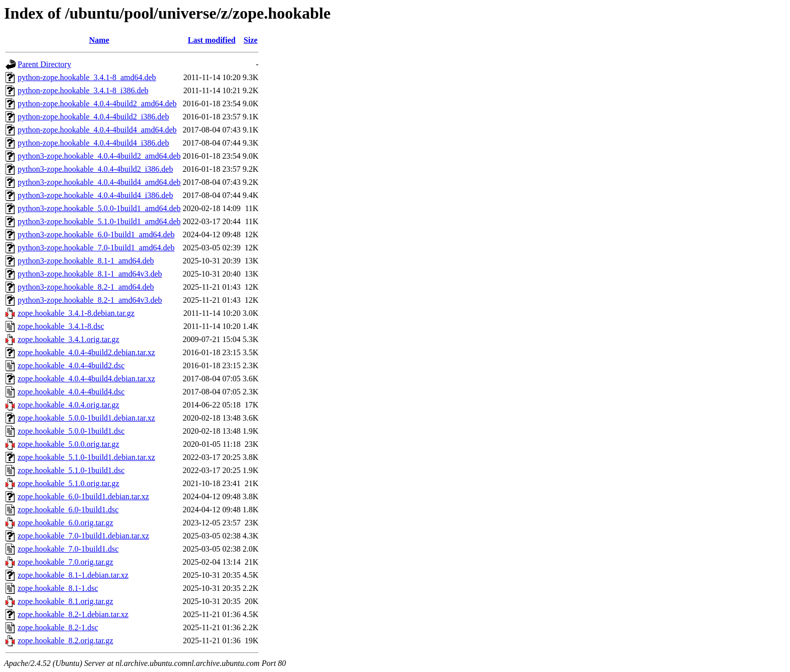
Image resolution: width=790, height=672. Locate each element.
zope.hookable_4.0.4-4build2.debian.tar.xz (86, 352)
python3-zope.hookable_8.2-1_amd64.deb (86, 287)
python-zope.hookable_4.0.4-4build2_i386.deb (93, 117)
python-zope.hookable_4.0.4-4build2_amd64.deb (97, 104)
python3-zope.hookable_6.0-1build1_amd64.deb (96, 234)
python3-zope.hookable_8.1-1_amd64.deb (86, 261)
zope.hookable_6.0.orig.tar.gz (65, 523)
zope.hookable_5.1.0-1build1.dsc (71, 470)
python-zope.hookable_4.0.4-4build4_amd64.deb (97, 130)
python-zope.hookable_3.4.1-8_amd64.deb (87, 77)
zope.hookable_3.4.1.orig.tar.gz (69, 339)
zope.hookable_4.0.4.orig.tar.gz (69, 405)
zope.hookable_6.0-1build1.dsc (68, 510)
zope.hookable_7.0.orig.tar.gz (65, 562)
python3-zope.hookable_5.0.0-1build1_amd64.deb (99, 208)
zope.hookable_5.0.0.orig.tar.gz (69, 444)
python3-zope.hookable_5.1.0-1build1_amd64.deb (99, 221)
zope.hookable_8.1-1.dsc (58, 588)
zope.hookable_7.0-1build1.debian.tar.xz (83, 536)
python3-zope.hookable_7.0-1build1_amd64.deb (96, 248)
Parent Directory (44, 64)
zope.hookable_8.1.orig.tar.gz (65, 601)
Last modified (212, 40)
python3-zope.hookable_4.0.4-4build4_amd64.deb (99, 182)
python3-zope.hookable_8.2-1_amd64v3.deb (90, 300)
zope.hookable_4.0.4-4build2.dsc (71, 365)
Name (99, 40)
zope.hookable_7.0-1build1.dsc (68, 549)
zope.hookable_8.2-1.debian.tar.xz (73, 614)
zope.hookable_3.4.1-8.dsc (61, 326)
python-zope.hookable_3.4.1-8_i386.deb (83, 90)
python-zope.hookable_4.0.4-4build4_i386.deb (93, 143)
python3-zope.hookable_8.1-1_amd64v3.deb (90, 274)
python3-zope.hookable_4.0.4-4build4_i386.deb (95, 195)
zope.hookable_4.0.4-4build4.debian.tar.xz (86, 379)
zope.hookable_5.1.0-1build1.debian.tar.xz (86, 457)
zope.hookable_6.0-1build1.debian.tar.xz (83, 496)
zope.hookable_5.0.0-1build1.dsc (71, 431)
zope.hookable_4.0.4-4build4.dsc (71, 392)
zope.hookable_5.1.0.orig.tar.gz (69, 483)
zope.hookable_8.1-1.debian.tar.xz (73, 575)
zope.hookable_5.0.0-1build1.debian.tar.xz (86, 418)
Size (251, 40)
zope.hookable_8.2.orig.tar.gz (65, 641)
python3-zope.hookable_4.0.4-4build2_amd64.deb (99, 156)
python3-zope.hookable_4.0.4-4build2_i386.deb (95, 169)
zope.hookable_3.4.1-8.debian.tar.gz (76, 313)
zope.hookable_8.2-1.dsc (58, 627)
